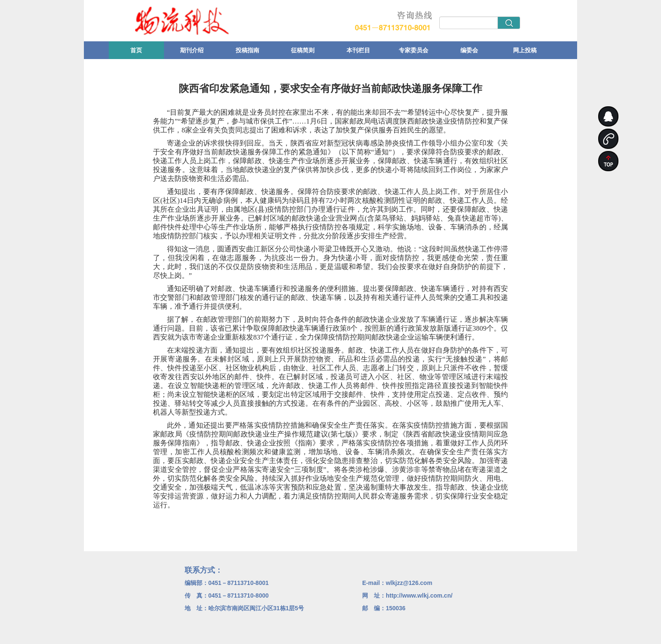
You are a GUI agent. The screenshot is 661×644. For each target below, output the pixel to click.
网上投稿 (525, 50)
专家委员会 (414, 50)
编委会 (469, 50)
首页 (136, 50)
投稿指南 (247, 50)
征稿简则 (303, 50)
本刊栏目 (358, 50)
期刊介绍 (192, 50)
